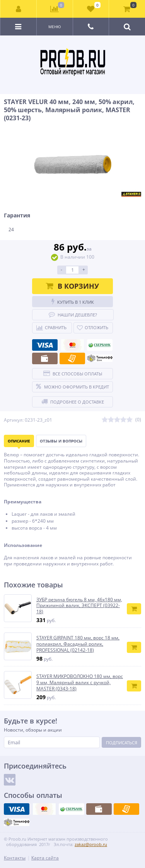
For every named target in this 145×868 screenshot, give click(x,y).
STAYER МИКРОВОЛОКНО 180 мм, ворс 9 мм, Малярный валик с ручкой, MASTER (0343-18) (80, 682)
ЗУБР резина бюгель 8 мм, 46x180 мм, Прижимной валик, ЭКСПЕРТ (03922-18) (79, 606)
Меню (55, 27)
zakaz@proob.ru (91, 844)
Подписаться (122, 743)
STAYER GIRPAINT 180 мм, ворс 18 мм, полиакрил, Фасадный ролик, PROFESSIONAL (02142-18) (78, 644)
